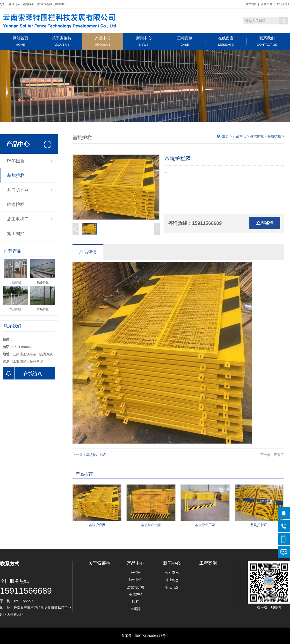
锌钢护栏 (136, 580)
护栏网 (136, 573)
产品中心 (103, 41)
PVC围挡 (16, 161)
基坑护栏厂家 (205, 525)
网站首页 (21, 41)
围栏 (136, 602)
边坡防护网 (136, 587)
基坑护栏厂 (259, 525)
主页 (225, 136)
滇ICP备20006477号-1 (152, 636)
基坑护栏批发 (96, 455)
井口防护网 (18, 190)
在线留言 (267, 4)
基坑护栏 (16, 175)
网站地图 (251, 4)
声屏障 (136, 609)
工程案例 (185, 41)
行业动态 (172, 580)
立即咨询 (265, 223)
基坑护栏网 (97, 525)
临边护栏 (16, 205)
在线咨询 (23, 373)
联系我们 (283, 4)
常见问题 (172, 587)
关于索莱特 (62, 41)
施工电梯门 (18, 219)
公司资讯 (172, 573)
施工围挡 (16, 234)
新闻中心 (144, 41)
